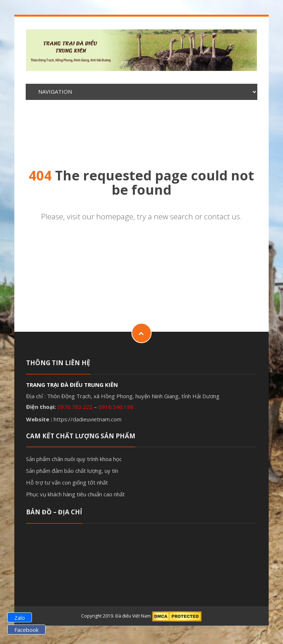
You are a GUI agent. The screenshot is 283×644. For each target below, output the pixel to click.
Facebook (26, 630)
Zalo (20, 618)
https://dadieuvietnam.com (88, 419)
